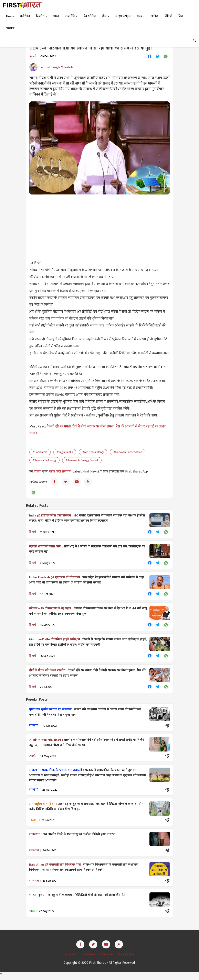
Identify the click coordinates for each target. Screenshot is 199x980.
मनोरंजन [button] (25, 16)
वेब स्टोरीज (90, 16)
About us (71, 959)
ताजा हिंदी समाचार (60, 472)
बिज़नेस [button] (41, 16)
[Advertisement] (99, 228)
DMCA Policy (88, 959)
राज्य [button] (141, 16)
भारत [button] (56, 16)
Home (10, 16)
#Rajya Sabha (65, 453)
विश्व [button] (180, 16)
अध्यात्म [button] (10, 28)
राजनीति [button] (71, 16)
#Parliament (40, 453)
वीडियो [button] (168, 16)
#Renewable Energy (44, 461)
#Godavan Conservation (128, 453)
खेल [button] (106, 16)
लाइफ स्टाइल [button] (123, 16)
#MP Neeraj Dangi (93, 453)
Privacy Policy (126, 959)
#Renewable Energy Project (82, 461)
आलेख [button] (155, 16)
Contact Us (107, 959)
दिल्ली (38, 472)
